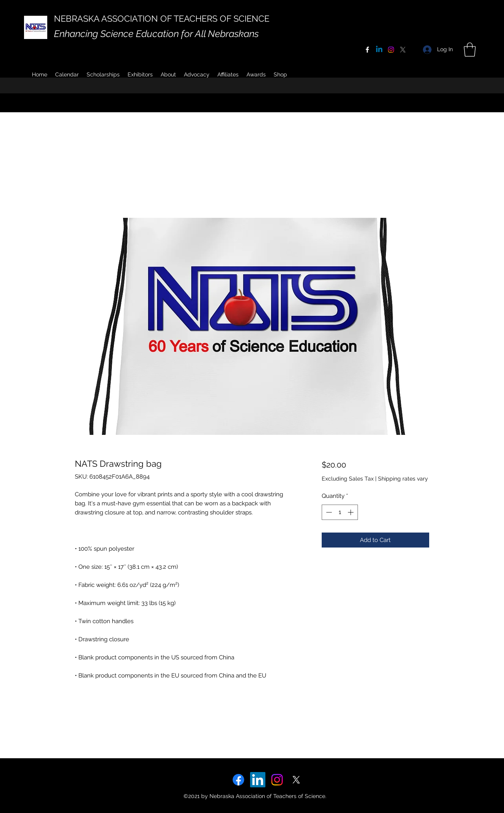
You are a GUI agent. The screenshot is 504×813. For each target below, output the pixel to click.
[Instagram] (391, 50)
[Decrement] (328, 512)
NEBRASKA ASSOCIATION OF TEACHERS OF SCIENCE (162, 19)
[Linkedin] (379, 50)
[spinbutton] (340, 512)
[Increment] (351, 512)
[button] (168, 74)
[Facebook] (367, 50)
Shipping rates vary (403, 479)
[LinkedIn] (258, 780)
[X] (403, 50)
